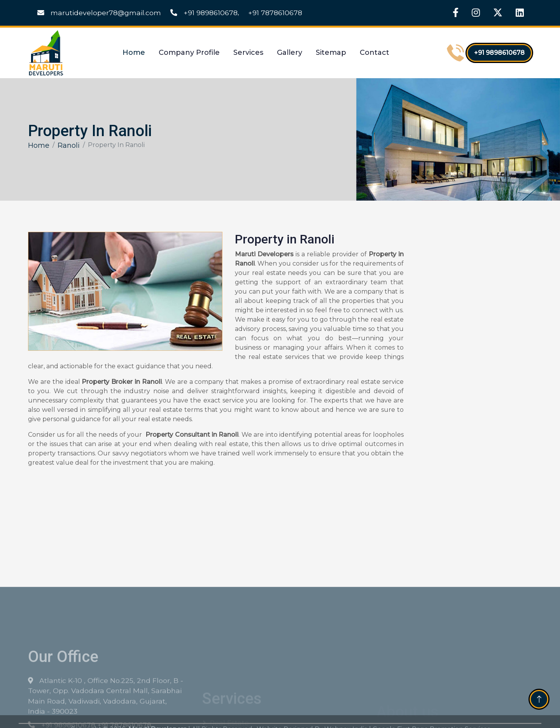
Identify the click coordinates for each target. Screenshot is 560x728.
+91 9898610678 (204, 13)
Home (134, 52)
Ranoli (69, 145)
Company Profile (189, 52)
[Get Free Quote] (472, 358)
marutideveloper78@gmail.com (99, 13)
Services (248, 52)
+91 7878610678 (275, 13)
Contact (374, 52)
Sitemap (331, 52)
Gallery (290, 52)
